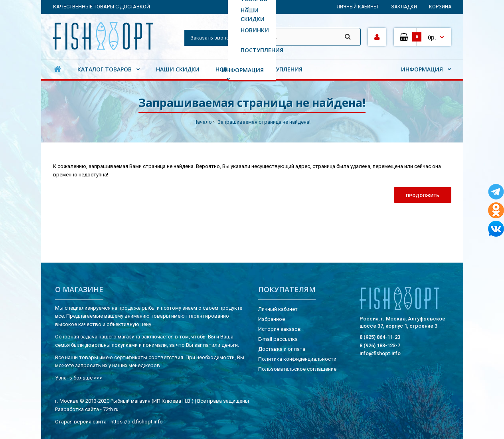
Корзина (440, 7)
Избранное (272, 319)
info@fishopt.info (380, 353)
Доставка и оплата (282, 349)
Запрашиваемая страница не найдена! (263, 122)
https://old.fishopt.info (137, 422)
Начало (203, 122)
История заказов (280, 329)
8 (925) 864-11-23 (380, 337)
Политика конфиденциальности (297, 359)
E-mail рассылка (278, 339)
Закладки (404, 7)
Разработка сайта (77, 409)
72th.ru (111, 409)
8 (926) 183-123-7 (380, 345)
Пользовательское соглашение (297, 369)
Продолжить (423, 196)
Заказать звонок (211, 38)
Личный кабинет (358, 7)
